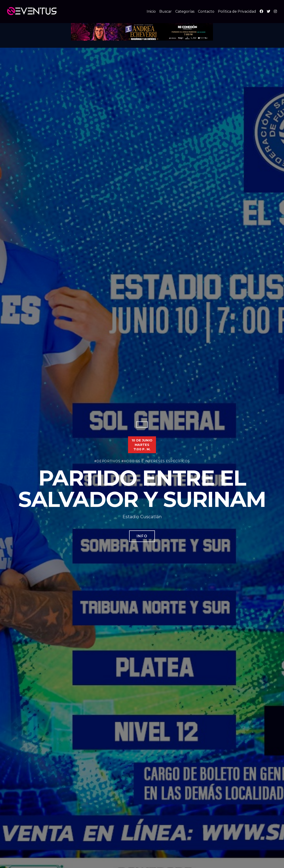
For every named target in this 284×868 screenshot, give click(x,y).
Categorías (185, 11)
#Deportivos (107, 461)
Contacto (206, 11)
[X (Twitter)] (268, 11)
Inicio (151, 11)
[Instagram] (275, 11)
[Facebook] (261, 11)
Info (142, 536)
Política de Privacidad (237, 11)
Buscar (166, 11)
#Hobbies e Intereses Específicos (156, 461)
